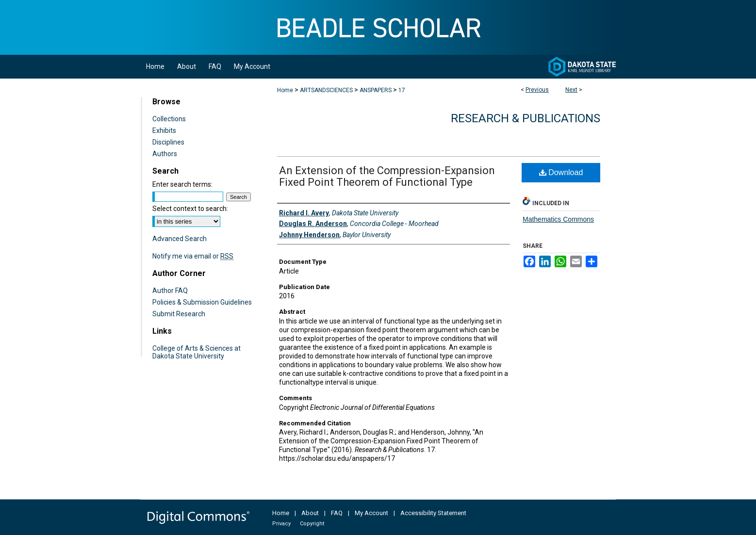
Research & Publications (526, 118)
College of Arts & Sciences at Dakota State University (197, 352)
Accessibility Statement (433, 513)
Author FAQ (170, 291)
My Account (371, 513)
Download (561, 172)
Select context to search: (190, 209)
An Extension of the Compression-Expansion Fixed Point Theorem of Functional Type (387, 176)
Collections (169, 119)
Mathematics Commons (558, 219)
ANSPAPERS (376, 90)
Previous (537, 90)
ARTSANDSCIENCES (326, 90)
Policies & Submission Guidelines (202, 302)
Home (285, 90)
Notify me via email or (193, 256)
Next (571, 90)
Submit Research (179, 314)
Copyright (312, 524)
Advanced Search (180, 239)
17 (402, 90)
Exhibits (164, 130)
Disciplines (168, 142)
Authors (165, 154)
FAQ (337, 513)
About (310, 513)
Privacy (281, 524)
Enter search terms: (182, 184)
